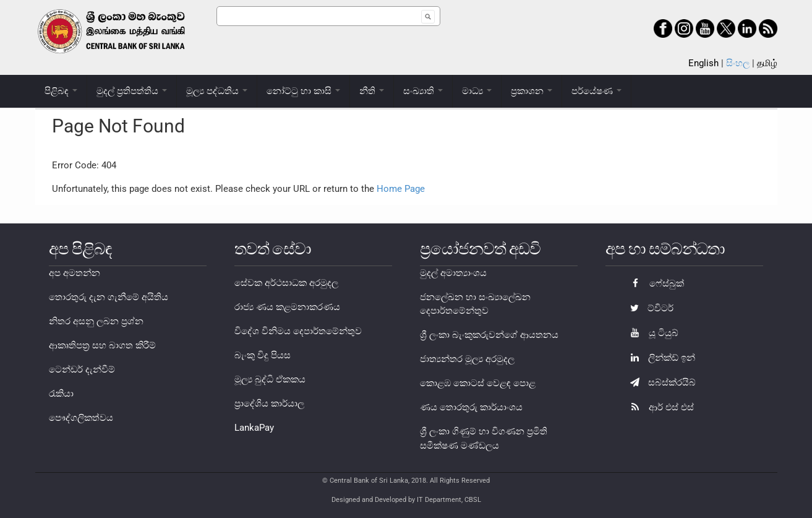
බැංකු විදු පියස (263, 355)
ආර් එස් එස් (659, 407)
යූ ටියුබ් (651, 333)
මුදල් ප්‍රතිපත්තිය (132, 91)
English (703, 63)
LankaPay (254, 428)
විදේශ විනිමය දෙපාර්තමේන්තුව (298, 331)
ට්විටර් (649, 308)
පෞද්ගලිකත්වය (81, 418)
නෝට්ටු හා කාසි (303, 91)
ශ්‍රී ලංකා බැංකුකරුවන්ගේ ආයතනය (489, 335)
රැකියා (61, 394)
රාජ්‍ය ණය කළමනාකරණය (287, 307)
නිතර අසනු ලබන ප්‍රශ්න (96, 321)
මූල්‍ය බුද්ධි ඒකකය (270, 379)
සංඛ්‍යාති (423, 91)
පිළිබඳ (61, 91)
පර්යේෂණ (596, 91)
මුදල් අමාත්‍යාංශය (453, 273)
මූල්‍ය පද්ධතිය (217, 91)
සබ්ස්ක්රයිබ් (660, 382)
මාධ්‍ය (477, 91)
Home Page (401, 189)
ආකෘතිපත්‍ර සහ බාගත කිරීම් (102, 345)
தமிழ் (767, 63)
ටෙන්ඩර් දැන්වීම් (82, 369)
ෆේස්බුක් (654, 283)
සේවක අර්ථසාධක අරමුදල (286, 283)
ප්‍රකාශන (532, 91)
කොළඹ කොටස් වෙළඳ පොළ (478, 383)
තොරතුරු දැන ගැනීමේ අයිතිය (109, 297)
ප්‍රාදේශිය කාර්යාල (269, 404)
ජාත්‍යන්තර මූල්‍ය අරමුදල (467, 359)
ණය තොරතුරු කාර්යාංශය (471, 407)
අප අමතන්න (75, 273)
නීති (372, 91)
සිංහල (738, 63)
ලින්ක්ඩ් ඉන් (660, 358)
